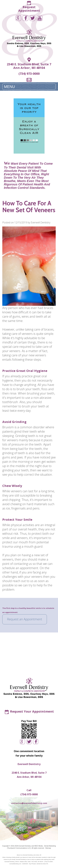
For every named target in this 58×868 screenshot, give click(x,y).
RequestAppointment (29, 9)
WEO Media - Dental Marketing (45, 846)
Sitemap (48, 848)
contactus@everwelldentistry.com (29, 803)
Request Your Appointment (32, 711)
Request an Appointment (25, 619)
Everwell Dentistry (25, 846)
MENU (10, 87)
